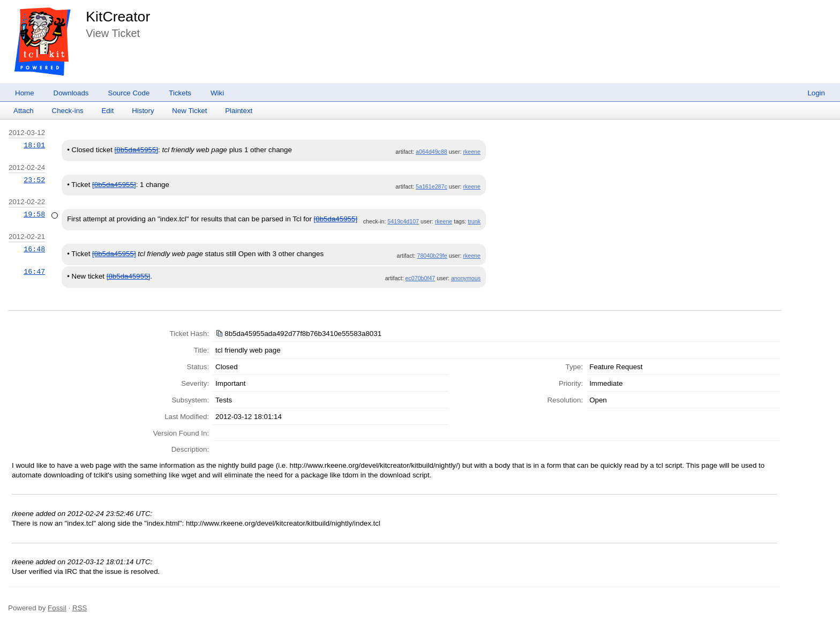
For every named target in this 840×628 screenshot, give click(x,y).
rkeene (472, 152)
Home (25, 93)
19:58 (34, 214)
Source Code (129, 93)
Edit (107, 111)
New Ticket (189, 111)
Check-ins (68, 111)
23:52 (34, 180)
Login (816, 93)
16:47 (34, 272)
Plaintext (239, 111)
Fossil (57, 608)
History (143, 111)
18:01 (34, 145)
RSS (80, 608)
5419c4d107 (403, 221)
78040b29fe (432, 256)
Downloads (71, 93)
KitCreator (118, 17)
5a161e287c (432, 186)
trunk (474, 221)
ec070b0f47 (421, 278)
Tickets (180, 93)
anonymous (466, 278)
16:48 (34, 249)
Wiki (217, 93)
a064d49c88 (432, 152)
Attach (24, 111)
